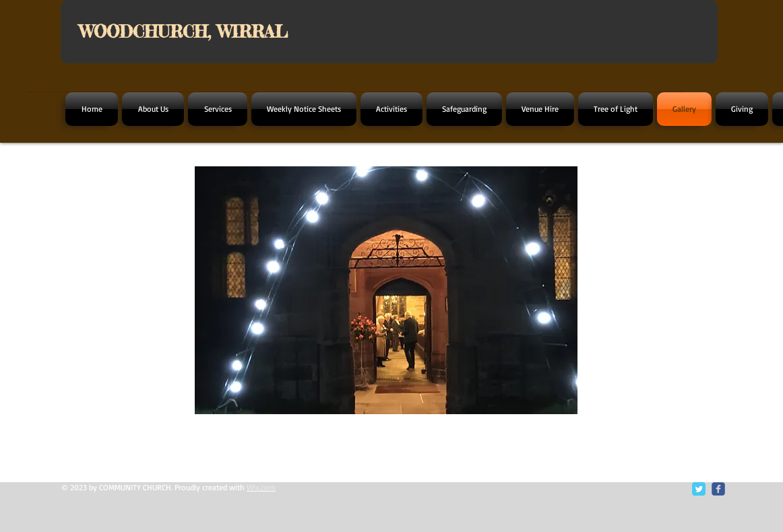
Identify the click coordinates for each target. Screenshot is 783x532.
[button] (386, 290)
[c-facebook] (718, 489)
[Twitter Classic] (699, 489)
